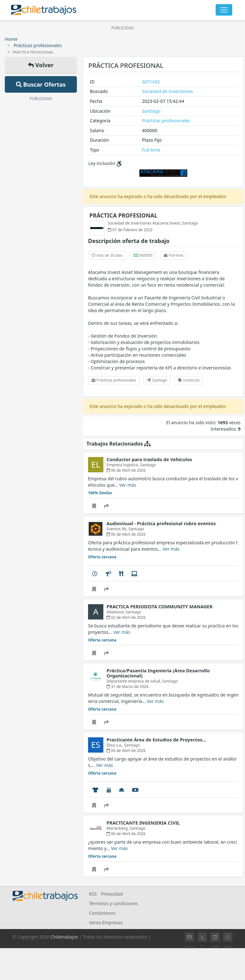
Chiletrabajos (64, 937)
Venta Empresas (106, 923)
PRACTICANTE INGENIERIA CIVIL (143, 823)
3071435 (151, 82)
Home (11, 39)
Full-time (151, 150)
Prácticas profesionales (38, 45)
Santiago (151, 111)
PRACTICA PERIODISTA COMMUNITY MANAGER (160, 607)
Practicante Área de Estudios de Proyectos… (156, 740)
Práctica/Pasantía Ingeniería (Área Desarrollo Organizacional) (158, 673)
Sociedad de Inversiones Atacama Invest (144, 223)
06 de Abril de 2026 (126, 470)
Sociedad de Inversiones (167, 91)
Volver (41, 65)
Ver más (128, 485)
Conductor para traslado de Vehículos (149, 459)
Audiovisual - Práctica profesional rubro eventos (161, 523)
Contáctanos (102, 913)
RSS (93, 894)
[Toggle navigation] (224, 10)
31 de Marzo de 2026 (128, 687)
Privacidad (112, 894)
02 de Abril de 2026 (126, 617)
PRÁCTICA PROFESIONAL (123, 215)
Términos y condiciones (114, 903)
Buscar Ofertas (41, 84)
